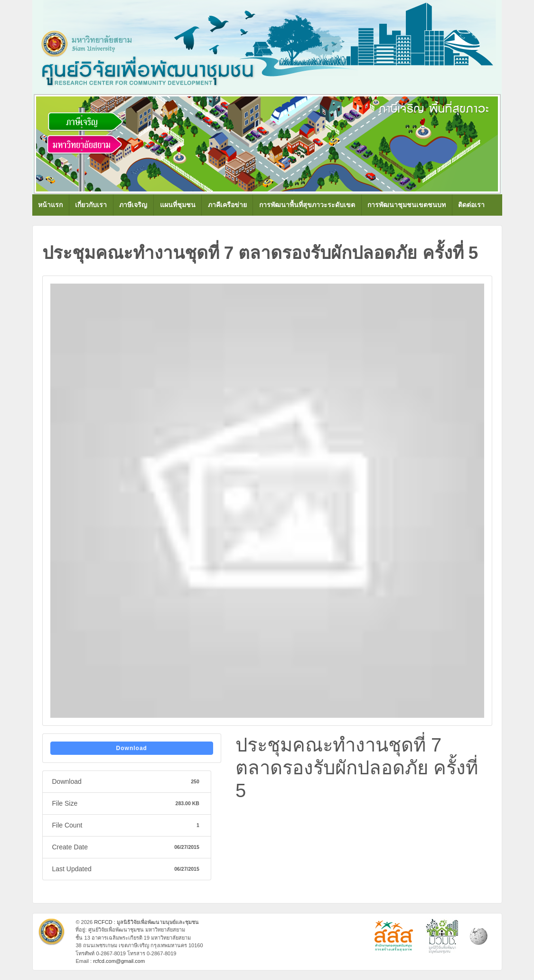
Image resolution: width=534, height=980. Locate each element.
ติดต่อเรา (471, 205)
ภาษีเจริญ (133, 205)
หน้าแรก (50, 205)
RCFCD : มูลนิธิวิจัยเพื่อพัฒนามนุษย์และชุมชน (146, 922)
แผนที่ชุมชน (178, 205)
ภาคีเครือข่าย (227, 205)
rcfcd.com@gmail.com (119, 961)
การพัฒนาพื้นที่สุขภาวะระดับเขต (307, 205)
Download (132, 748)
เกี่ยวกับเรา (91, 205)
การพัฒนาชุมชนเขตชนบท (407, 205)
